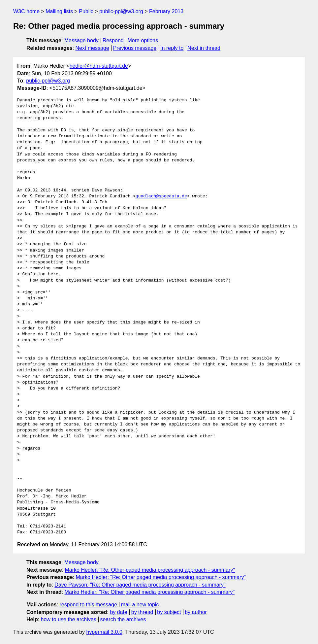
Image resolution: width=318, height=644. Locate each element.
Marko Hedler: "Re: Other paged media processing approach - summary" (150, 570)
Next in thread (204, 48)
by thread (142, 612)
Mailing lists (59, 11)
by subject (169, 612)
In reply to (172, 48)
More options (143, 40)
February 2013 (166, 11)
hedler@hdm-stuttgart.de (99, 66)
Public (86, 11)
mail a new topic (140, 605)
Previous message (135, 48)
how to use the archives (69, 619)
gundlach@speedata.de (161, 196)
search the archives (123, 619)
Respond (113, 40)
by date (118, 612)
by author (196, 612)
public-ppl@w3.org (121, 11)
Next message (92, 48)
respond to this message (88, 605)
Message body (81, 40)
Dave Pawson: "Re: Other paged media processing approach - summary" (140, 585)
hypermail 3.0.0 (104, 632)
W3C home (26, 11)
